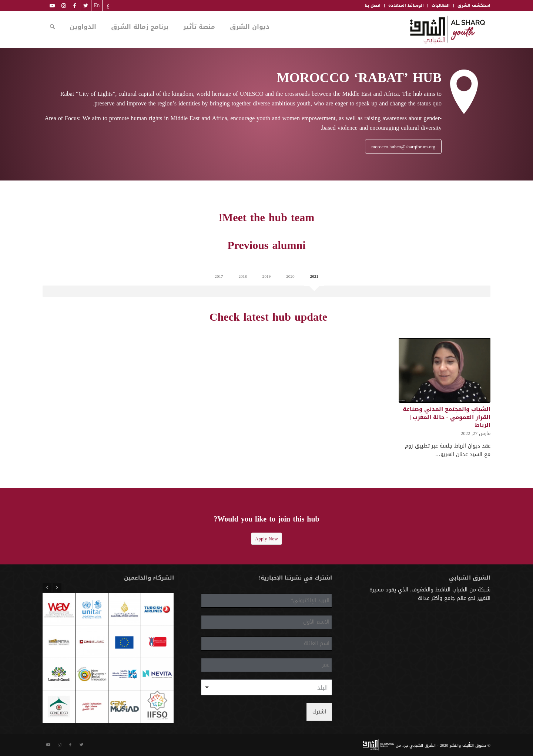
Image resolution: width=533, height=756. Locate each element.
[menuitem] (108, 6)
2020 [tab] (290, 276)
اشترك (319, 712)
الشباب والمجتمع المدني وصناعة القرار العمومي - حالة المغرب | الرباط (447, 417)
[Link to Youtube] (52, 6)
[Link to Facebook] (75, 6)
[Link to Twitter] (86, 6)
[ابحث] (52, 27)
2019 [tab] (266, 276)
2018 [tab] (242, 276)
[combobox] (267, 687)
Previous (57, 587)
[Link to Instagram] (63, 6)
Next (47, 587)
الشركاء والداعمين (149, 578)
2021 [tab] (314, 276)
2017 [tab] (219, 276)
